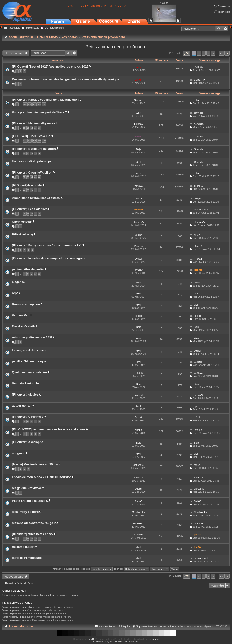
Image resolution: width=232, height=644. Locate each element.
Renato (139, 210)
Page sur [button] (187, 53)
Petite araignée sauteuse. (30, 501)
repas (16, 293)
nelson (198, 282)
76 (36, 190)
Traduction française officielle (107, 642)
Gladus (198, 362)
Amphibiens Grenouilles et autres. (36, 198)
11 (39, 274)
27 (36, 214)
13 (28, 128)
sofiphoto (139, 465)
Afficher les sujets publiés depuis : (83, 569)
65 (36, 177)
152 (39, 104)
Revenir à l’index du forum (20, 583)
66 (39, 177)
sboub (139, 430)
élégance (18, 282)
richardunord (201, 210)
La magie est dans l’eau (29, 350)
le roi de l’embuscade (27, 558)
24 (24, 214)
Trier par (131, 569)
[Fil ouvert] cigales (25, 394)
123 (30, 141)
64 (32, 177)
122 (25, 141)
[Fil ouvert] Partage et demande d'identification (45, 100)
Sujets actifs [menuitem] (32, 28)
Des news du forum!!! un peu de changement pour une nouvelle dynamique (66, 79)
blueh (197, 235)
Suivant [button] (227, 53)
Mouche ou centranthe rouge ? (34, 523)
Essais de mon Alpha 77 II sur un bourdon (42, 477)
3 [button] (204, 53)
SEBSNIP (199, 80)
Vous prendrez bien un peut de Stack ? (39, 112)
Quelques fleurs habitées (30, 372)
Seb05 (139, 501)
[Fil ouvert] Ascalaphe (28, 442)
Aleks (139, 489)
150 (30, 104)
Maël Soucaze (132, 642)
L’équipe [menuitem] (126, 626)
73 (24, 190)
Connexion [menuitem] (224, 6)
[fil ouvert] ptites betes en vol (33, 534)
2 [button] (199, 53)
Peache (139, 246)
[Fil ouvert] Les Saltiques (30, 209)
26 (32, 214)
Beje (138, 149)
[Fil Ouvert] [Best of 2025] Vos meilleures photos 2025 (50, 66)
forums (156, 639)
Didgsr (198, 198)
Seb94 (139, 417)
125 (39, 141)
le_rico (138, 235)
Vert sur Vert (21, 315)
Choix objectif (22, 222)
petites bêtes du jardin (28, 269)
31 (39, 539)
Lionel (138, 67)
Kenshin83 (139, 523)
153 (44, 104)
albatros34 (139, 222)
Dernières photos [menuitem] (54, 28)
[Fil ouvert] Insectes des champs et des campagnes (48, 258)
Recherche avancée (225, 29)
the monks (139, 535)
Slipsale (139, 100)
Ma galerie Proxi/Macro (28, 488)
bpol (139, 406)
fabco (197, 465)
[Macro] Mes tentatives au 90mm (35, 464)
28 (39, 214)
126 (44, 141)
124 (35, 141)
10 (36, 274)
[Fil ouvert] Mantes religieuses (34, 123)
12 (24, 128)
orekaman (199, 489)
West (139, 113)
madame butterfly (24, 547)
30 (36, 539)
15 (36, 128)
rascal (139, 137)
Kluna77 (138, 478)
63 (28, 177)
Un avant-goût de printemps (32, 161)
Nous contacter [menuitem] (107, 626)
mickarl (198, 259)
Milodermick (139, 512)
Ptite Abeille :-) (22, 234)
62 (24, 177)
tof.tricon (199, 113)
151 (35, 104)
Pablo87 (198, 67)
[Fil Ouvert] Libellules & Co (31, 136)
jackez (198, 535)
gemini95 (199, 124)
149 (25, 104)
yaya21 (139, 186)
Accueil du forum (21, 626)
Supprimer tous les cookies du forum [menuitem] (156, 626)
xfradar (138, 270)
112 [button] (222, 53)
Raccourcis (14, 28)
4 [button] (209, 53)
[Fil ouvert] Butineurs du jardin (34, 149)
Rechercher (219, 29)
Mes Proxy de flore (25, 512)
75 (32, 190)
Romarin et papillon (26, 304)
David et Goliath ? (25, 326)
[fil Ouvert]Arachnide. (27, 185)
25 (28, 214)
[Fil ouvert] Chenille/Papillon (32, 172)
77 (39, 190)
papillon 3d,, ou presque (29, 361)
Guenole (199, 137)
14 (32, 128)
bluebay (139, 124)
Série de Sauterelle (25, 383)
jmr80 (197, 547)
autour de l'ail (22, 406)
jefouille (198, 417)
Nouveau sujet (14, 53)
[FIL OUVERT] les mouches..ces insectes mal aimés (49, 429)
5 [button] (213, 53)
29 (32, 539)
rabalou (198, 100)
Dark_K (139, 198)
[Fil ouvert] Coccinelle (28, 417)
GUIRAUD (200, 373)
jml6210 (198, 523)
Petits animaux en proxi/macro (116, 47)
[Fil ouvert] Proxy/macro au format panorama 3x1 (47, 245)
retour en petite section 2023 (32, 337)
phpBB (92, 639)
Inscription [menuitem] (224, 12)
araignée (18, 453)
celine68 (199, 186)
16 (39, 128)
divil (139, 162)
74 (28, 190)
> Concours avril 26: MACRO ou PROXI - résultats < (97, 6)
